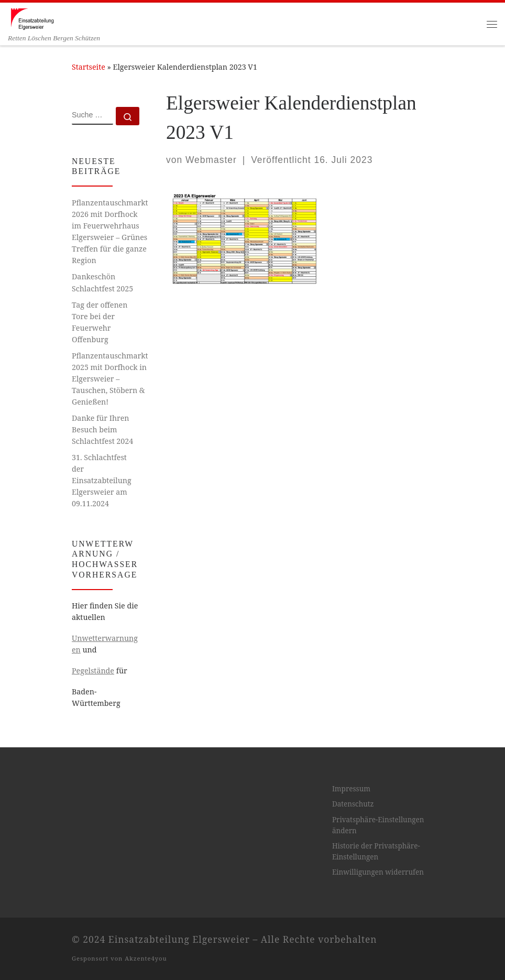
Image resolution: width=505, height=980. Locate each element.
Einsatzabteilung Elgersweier (179, 939)
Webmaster (211, 160)
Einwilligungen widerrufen (378, 872)
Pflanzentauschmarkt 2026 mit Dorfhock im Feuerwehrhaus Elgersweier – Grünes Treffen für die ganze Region (110, 231)
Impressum (351, 789)
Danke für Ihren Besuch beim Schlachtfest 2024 (102, 429)
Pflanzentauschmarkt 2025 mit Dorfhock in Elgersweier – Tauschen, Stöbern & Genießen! (110, 379)
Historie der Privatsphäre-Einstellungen (376, 851)
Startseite (89, 67)
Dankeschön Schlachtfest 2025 (102, 282)
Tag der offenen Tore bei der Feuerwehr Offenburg (100, 322)
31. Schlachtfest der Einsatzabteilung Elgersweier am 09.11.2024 (102, 480)
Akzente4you (146, 958)
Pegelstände (93, 671)
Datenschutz (353, 804)
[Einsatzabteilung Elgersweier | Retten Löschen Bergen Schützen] (32, 18)
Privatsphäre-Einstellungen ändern (378, 825)
